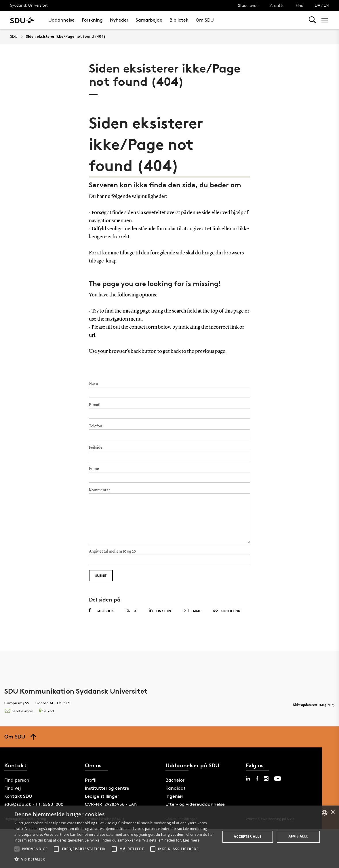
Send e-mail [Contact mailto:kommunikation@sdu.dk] (18, 711)
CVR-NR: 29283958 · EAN (111, 804)
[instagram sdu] (266, 778)
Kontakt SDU (18, 796)
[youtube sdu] (278, 778)
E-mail (95, 405)
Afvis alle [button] (298, 836)
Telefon (96, 426)
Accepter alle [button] (247, 836)
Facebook (101, 611)
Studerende (248, 5)
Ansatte (277, 5)
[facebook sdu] (257, 778)
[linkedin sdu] (248, 778)
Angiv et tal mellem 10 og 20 (112, 551)
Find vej (13, 788)
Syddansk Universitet (29, 5)
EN (326, 5)
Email (192, 611)
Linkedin (160, 611)
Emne (94, 469)
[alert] (169, 837)
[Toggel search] (312, 20)
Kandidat (176, 788)
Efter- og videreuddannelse (195, 804)
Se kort (47, 711)
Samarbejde (149, 20)
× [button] (333, 812)
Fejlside (96, 448)
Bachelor (175, 780)
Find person (17, 780)
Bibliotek (179, 20)
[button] (17, 849)
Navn (94, 384)
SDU (14, 36)
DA (318, 5)
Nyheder (119, 20)
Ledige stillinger (102, 796)
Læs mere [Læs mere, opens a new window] (191, 840)
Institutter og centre (107, 788)
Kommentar (99, 490)
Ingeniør (174, 796)
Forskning (92, 20)
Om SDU (205, 20)
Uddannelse (61, 20)
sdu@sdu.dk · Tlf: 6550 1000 (34, 804)
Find (300, 5)
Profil (91, 780)
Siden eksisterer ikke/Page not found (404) (66, 37)
